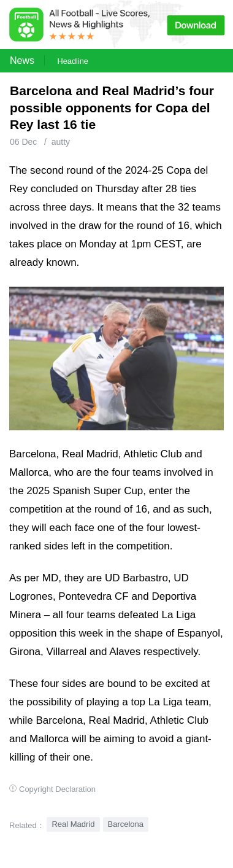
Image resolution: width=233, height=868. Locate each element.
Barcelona (126, 824)
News (22, 60)
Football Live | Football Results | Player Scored (127, 862)
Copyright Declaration (57, 789)
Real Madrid (73, 824)
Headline (73, 61)
